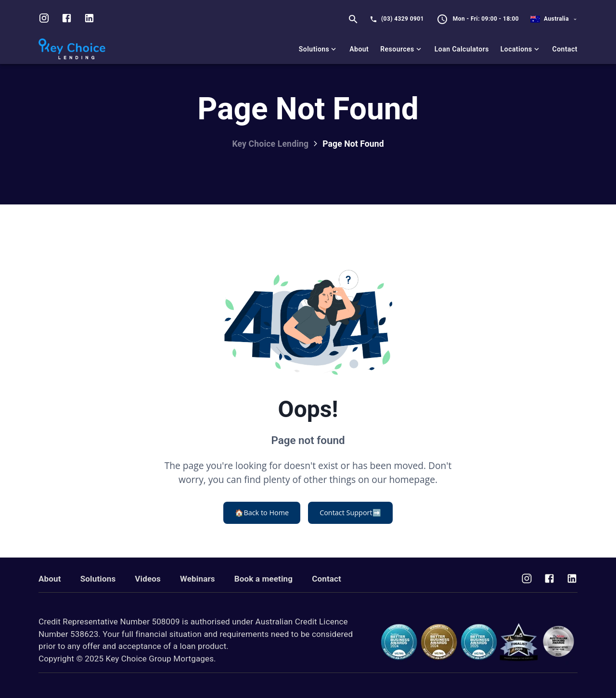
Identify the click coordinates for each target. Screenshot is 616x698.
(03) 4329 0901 (403, 19)
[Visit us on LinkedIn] (89, 19)
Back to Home (262, 513)
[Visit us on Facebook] (549, 580)
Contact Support (350, 513)
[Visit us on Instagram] (44, 19)
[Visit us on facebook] (67, 19)
